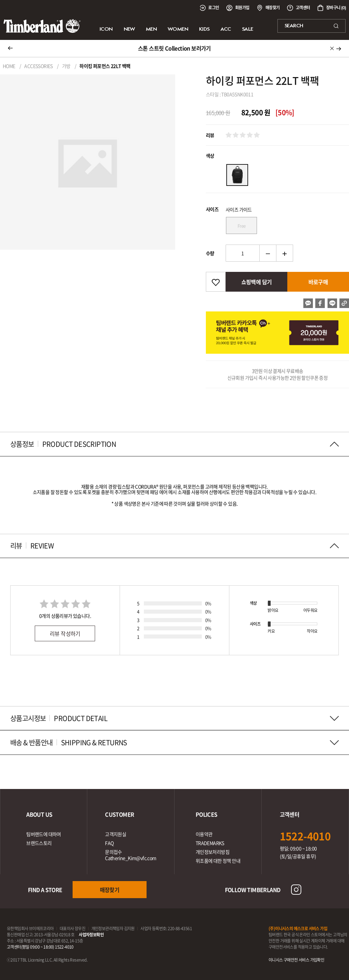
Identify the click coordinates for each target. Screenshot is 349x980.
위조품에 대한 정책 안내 (218, 861)
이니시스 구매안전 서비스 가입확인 (296, 960)
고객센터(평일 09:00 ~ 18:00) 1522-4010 (40, 947)
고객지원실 (116, 834)
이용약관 (204, 834)
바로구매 (318, 282)
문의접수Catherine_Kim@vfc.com (131, 855)
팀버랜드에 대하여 (44, 834)
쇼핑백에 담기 (257, 282)
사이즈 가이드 (239, 209)
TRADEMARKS (210, 843)
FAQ (109, 843)
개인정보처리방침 (213, 852)
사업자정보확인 (91, 935)
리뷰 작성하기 (65, 633)
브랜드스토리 (39, 843)
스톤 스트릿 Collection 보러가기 (174, 48)
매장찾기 (110, 890)
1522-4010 (305, 836)
